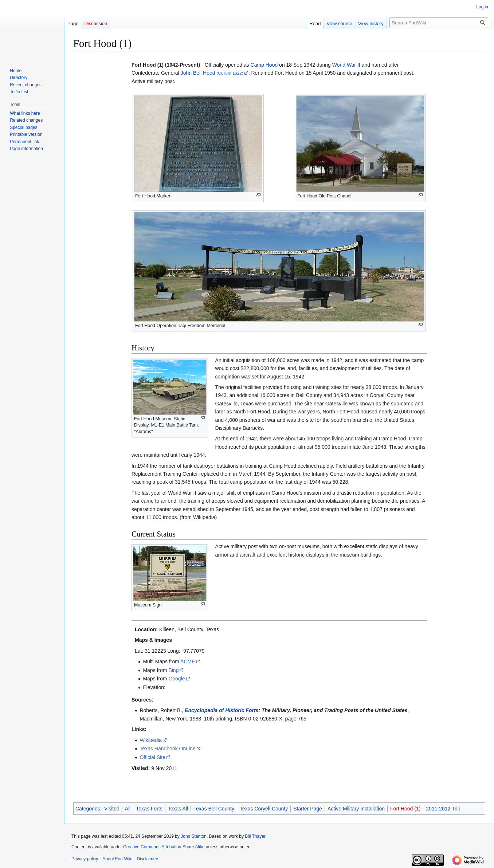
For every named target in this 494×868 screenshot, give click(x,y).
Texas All (178, 809)
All (128, 809)
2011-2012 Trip (443, 809)
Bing (173, 670)
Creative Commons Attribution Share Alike (164, 847)
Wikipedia (151, 740)
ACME (188, 661)
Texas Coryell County (264, 809)
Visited (112, 809)
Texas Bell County (214, 809)
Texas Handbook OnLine (167, 749)
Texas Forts (149, 809)
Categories (88, 809)
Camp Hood (264, 65)
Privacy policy (85, 859)
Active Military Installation (356, 809)
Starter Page (308, 809)
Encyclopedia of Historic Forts (221, 710)
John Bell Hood (198, 73)
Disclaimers (148, 859)
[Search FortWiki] (439, 23)
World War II (346, 65)
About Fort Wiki (117, 859)
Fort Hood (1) (405, 809)
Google (177, 679)
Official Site (152, 757)
